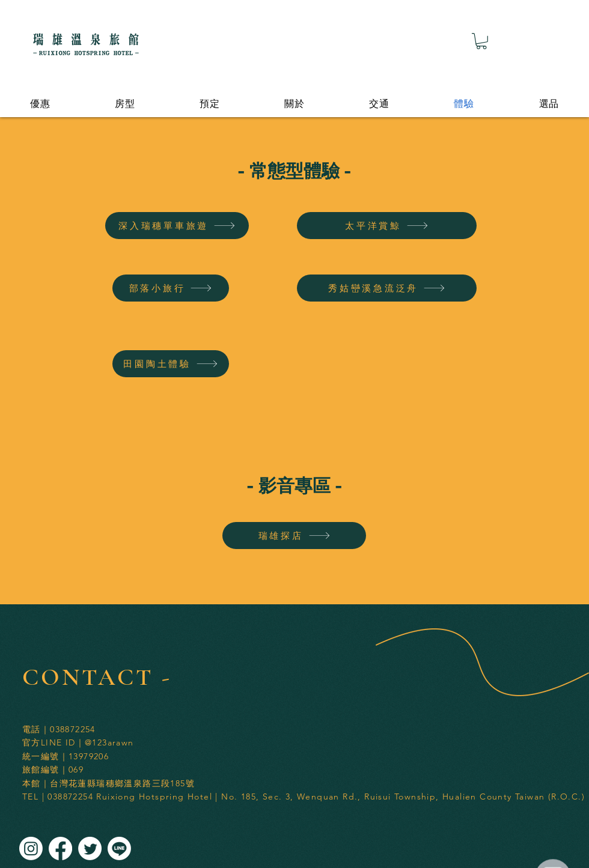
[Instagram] (31, 848)
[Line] (119, 848)
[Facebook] (60, 848)
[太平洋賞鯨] (387, 226)
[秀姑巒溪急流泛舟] (387, 288)
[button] (481, 41)
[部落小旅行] (171, 288)
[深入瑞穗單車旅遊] (177, 226)
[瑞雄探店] (294, 536)
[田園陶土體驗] (171, 364)
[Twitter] (90, 848)
